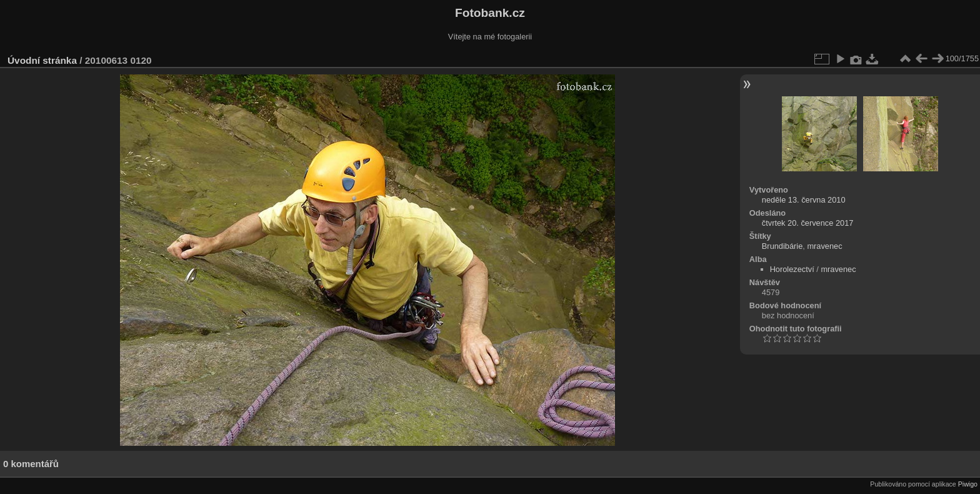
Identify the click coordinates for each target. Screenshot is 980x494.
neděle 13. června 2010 (804, 200)
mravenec (824, 246)
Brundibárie (782, 246)
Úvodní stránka (42, 60)
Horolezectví (792, 269)
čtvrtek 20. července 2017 (808, 223)
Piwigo (968, 484)
